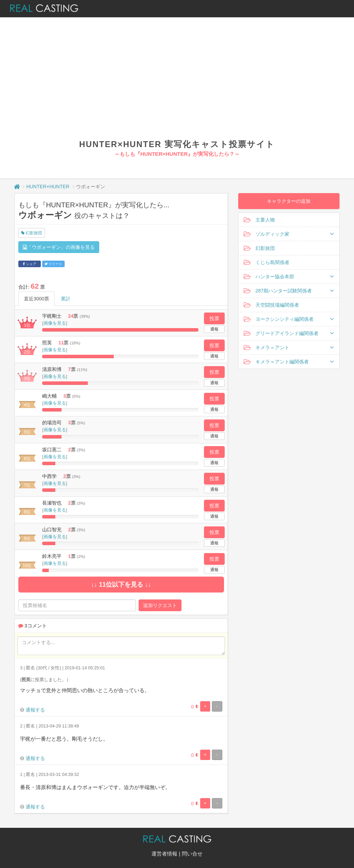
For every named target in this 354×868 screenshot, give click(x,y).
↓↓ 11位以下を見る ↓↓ (121, 585)
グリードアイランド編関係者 (289, 333)
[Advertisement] (177, 87)
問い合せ (192, 854)
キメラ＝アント (289, 347)
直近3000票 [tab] (36, 299)
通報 (214, 329)
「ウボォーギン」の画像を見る (59, 247)
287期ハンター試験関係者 (289, 291)
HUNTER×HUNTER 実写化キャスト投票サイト (177, 144)
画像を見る (55, 323)
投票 (214, 318)
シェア (30, 264)
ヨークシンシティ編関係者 (289, 319)
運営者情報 (164, 854)
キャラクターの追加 (289, 201)
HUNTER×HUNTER (48, 187)
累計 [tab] (66, 299)
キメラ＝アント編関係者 (289, 362)
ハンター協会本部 (289, 277)
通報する (35, 710)
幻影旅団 (32, 233)
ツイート (54, 264)
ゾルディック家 (289, 234)
